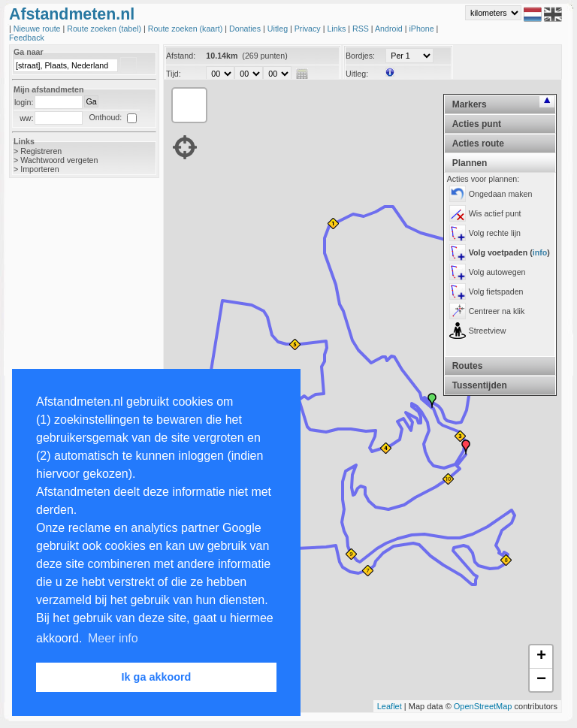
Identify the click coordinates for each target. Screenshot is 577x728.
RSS (362, 29)
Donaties (246, 29)
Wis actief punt (495, 213)
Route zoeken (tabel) (105, 29)
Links (337, 29)
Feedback (27, 38)
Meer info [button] (113, 638)
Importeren (40, 169)
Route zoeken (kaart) (186, 29)
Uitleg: (357, 74)
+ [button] (541, 657)
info (540, 252)
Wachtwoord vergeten (59, 160)
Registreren (41, 151)
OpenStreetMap (483, 706)
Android (390, 29)
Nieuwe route (38, 29)
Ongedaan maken (501, 194)
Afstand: (181, 56)
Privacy (309, 29)
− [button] (541, 680)
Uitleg (279, 29)
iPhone (422, 29)
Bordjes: (360, 56)
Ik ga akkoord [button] (157, 677)
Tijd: (174, 74)
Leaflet (390, 706)
